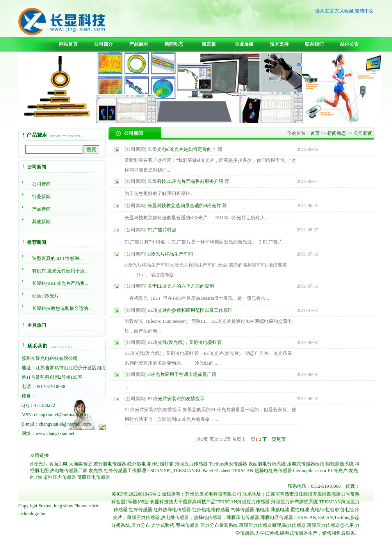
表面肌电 (58, 464)
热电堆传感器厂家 (69, 471)
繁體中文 (364, 11)
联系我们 (314, 44)
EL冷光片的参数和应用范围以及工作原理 (190, 310)
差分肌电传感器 (110, 464)
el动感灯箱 (163, 464)
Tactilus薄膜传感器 (228, 464)
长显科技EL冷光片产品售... (60, 283)
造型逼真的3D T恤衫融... (57, 258)
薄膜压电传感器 (94, 477)
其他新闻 (41, 222)
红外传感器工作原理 (125, 471)
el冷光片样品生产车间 (170, 254)
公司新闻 (41, 184)
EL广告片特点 (162, 230)
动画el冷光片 (45, 296)
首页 (315, 133)
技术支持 (279, 44)
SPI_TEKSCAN (179, 471)
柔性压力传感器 (60, 477)
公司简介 (103, 44)
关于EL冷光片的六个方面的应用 (181, 286)
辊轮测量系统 (340, 464)
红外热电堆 (139, 464)
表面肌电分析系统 (267, 464)
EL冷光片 (338, 471)
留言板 (209, 44)
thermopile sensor (310, 471)
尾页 (281, 439)
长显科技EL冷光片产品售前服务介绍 (186, 181)
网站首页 (68, 44)
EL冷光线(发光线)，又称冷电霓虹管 (185, 342)
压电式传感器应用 (306, 464)
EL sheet (223, 471)
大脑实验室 (80, 464)
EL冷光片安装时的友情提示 (176, 399)
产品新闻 (41, 209)
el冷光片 (39, 464)
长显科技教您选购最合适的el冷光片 (184, 206)
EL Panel (205, 471)
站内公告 (349, 44)
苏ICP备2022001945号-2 (136, 494)
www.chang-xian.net (55, 433)
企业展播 (244, 44)
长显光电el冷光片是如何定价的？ (182, 149)
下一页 (269, 439)
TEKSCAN (242, 471)
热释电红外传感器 (273, 471)
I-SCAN (155, 471)
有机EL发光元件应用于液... (60, 271)
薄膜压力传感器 (191, 464)
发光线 (96, 471)
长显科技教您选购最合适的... (62, 308)
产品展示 (139, 44)
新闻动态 (174, 44)
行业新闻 (41, 197)
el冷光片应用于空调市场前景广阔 (182, 374)
